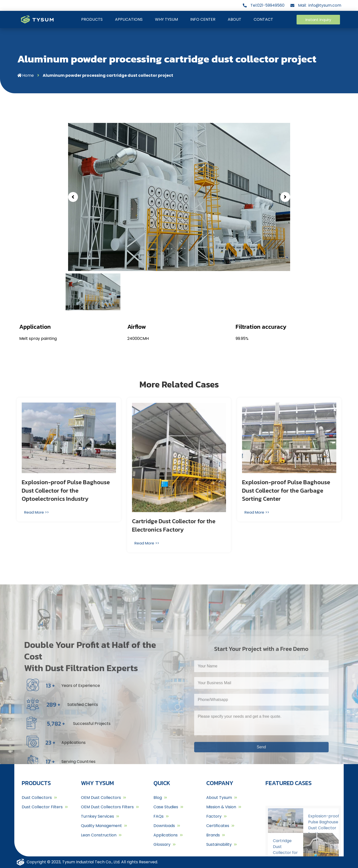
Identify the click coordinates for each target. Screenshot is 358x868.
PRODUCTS (92, 19)
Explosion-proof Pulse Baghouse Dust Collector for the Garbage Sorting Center (286, 490)
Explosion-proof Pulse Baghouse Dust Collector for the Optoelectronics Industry (66, 490)
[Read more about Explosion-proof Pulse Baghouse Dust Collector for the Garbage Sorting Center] (257, 512)
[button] (318, 20)
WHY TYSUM (166, 19)
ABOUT (235, 19)
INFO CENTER (203, 19)
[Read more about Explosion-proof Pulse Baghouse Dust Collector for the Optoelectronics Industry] (37, 512)
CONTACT (263, 19)
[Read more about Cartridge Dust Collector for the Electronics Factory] (147, 543)
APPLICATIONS (129, 19)
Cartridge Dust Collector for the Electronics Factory (174, 525)
